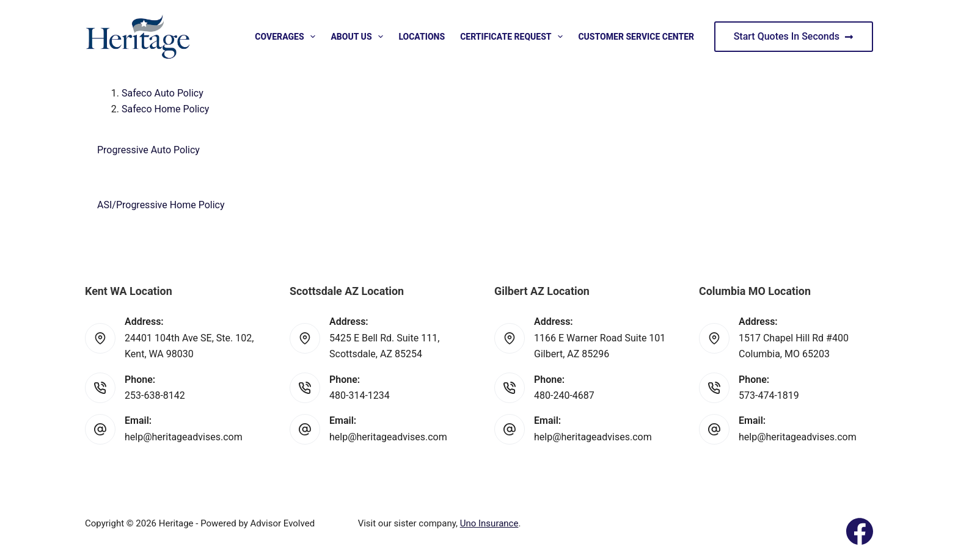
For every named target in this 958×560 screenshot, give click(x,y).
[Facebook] (860, 531)
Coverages (287, 37)
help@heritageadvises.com (184, 437)
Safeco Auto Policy (163, 93)
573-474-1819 (769, 395)
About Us (359, 37)
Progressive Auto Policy (148, 150)
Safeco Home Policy (165, 109)
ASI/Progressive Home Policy (161, 205)
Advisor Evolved (283, 523)
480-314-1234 (360, 395)
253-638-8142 (155, 395)
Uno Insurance (489, 523)
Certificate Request (514, 37)
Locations (422, 37)
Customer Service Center (636, 37)
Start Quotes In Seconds (794, 36)
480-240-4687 (564, 395)
